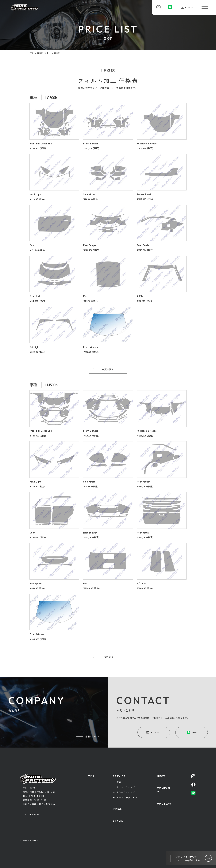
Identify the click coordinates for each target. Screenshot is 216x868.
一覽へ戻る (108, 369)
